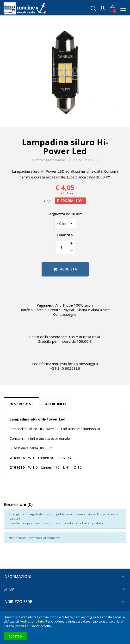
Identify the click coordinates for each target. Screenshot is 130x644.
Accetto (15, 636)
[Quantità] (62, 247)
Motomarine (56, 160)
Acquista (65, 269)
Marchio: (38, 160)
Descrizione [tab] (22, 404)
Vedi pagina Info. (32, 621)
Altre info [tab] (56, 404)
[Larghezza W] (65, 223)
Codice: (77, 160)
